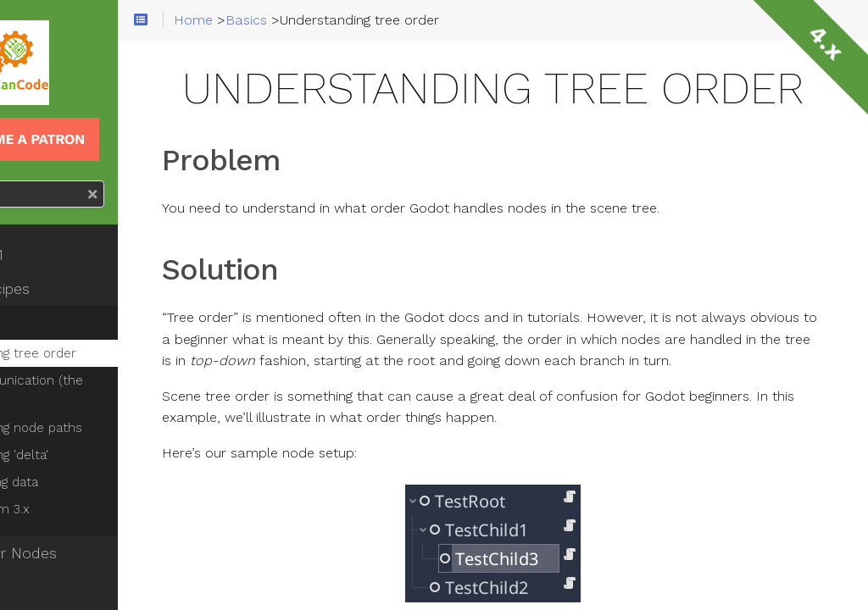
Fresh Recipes (74, 289)
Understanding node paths (107, 428)
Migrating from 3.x (81, 509)
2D (35, 587)
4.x (826, 42)
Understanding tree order (104, 353)
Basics (47, 323)
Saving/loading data (85, 482)
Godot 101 (61, 255)
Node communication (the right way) (122, 391)
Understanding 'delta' (90, 455)
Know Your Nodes (87, 553)
